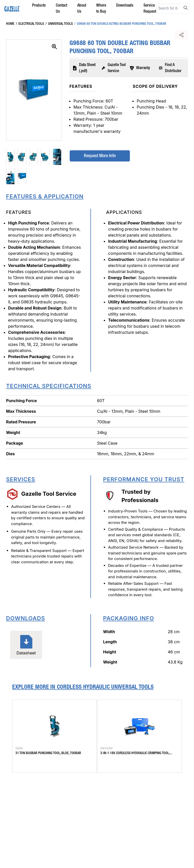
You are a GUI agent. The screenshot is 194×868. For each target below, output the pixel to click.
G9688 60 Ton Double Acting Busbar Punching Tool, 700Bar (119, 24)
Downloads (125, 6)
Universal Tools (58, 24)
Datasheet (26, 645)
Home (10, 24)
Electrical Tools (29, 24)
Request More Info (99, 156)
